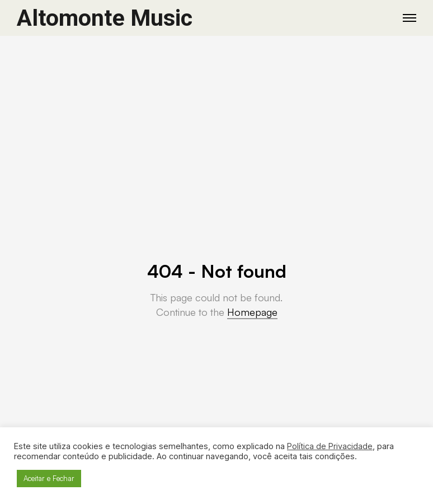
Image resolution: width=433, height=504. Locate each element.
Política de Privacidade (330, 446)
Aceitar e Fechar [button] (49, 478)
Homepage (252, 312)
